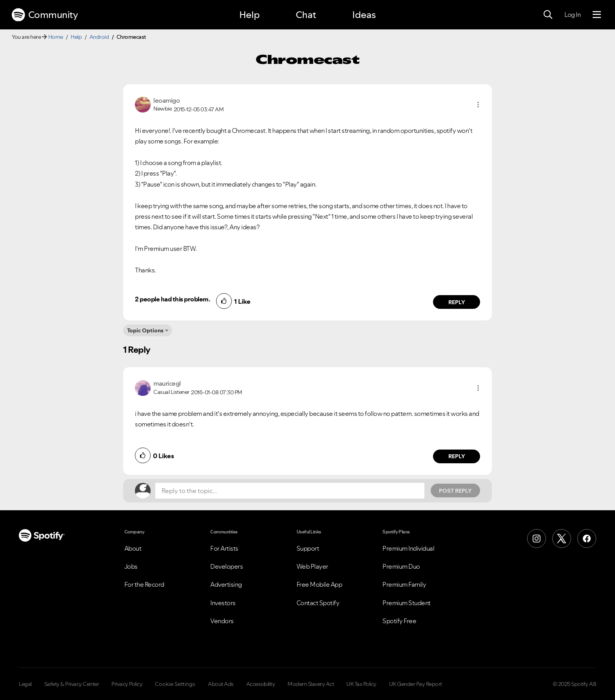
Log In (572, 15)
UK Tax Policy (361, 684)
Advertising (226, 584)
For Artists (224, 548)
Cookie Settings (175, 684)
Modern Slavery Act (311, 684)
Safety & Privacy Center (72, 684)
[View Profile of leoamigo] (166, 100)
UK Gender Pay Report (416, 684)
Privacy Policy (127, 684)
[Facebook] (587, 539)
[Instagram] (537, 539)
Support (308, 548)
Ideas (364, 15)
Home (56, 37)
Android (99, 37)
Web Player (312, 566)
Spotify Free (399, 621)
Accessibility (261, 684)
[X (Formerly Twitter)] (562, 539)
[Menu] (597, 15)
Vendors (222, 621)
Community (45, 15)
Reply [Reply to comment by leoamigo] (457, 302)
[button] (478, 105)
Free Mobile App (319, 584)
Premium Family (404, 584)
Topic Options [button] (145, 330)
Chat (306, 15)
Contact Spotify (318, 603)
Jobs (131, 566)
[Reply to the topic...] (290, 491)
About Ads (221, 684)
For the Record (144, 584)
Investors (223, 603)
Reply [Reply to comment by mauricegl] (457, 456)
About (133, 548)
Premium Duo (401, 566)
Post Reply (455, 491)
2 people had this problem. (172, 299)
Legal (25, 684)
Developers (227, 566)
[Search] (548, 15)
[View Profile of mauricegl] (167, 383)
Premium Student (407, 603)
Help (249, 15)
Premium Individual (408, 548)
